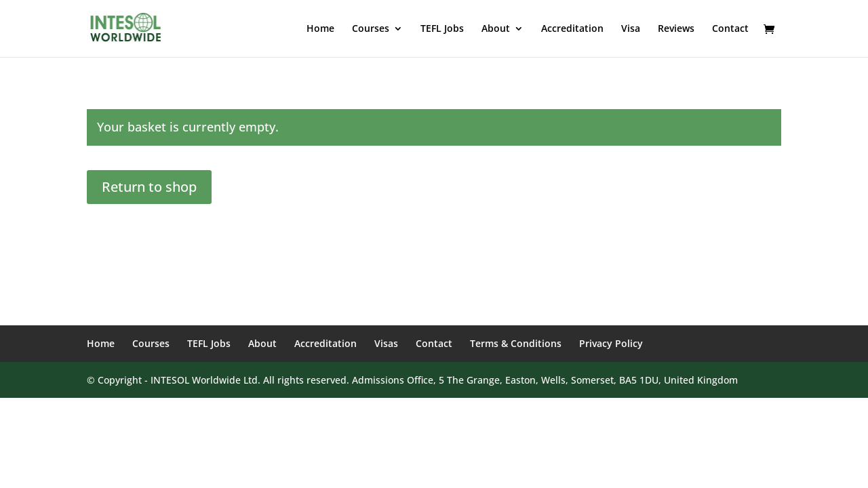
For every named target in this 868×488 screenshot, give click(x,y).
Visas (386, 343)
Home (320, 29)
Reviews (676, 29)
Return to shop (149, 187)
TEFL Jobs (442, 29)
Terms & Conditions (516, 343)
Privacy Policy (611, 343)
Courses (371, 29)
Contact (730, 29)
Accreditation (572, 29)
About (496, 29)
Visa (631, 29)
